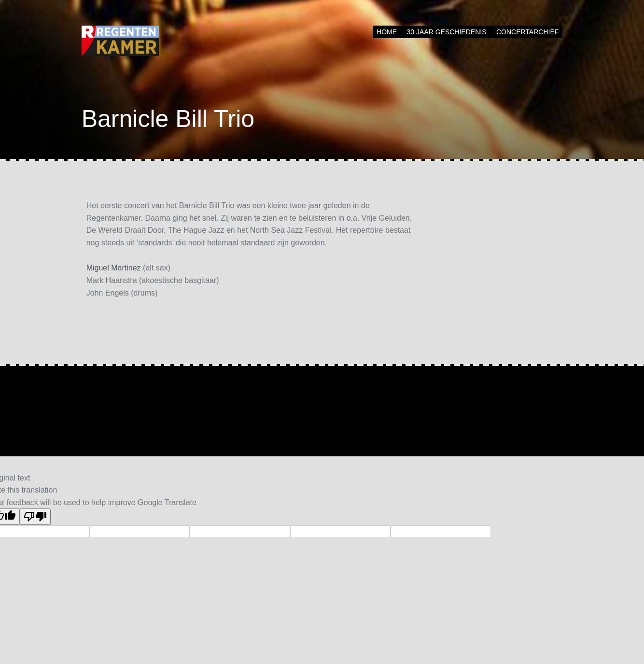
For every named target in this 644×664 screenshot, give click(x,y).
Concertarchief (527, 32)
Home (387, 32)
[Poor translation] (35, 517)
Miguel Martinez (114, 268)
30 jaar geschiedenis (447, 32)
